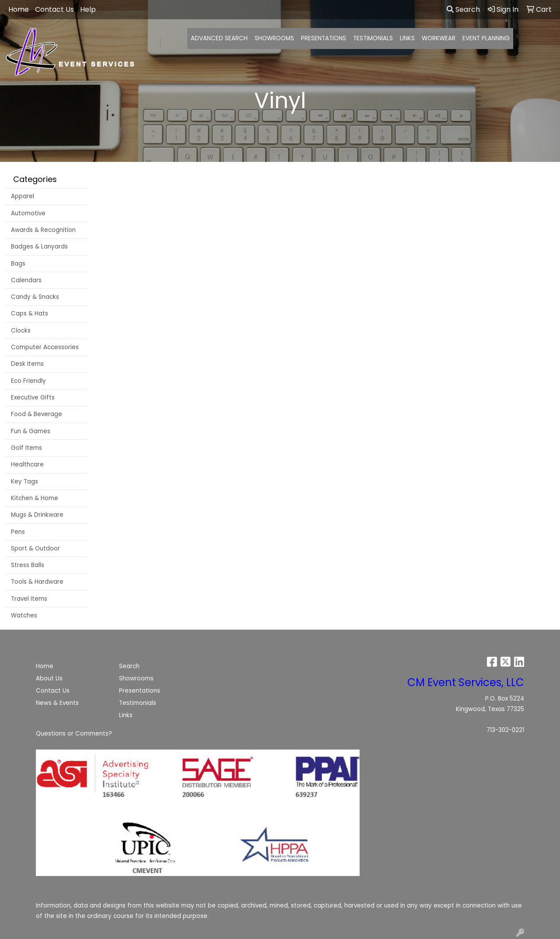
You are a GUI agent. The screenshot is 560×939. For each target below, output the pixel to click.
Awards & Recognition (43, 230)
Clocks (21, 331)
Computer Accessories (45, 347)
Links (126, 715)
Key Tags (24, 482)
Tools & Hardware (37, 582)
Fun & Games (31, 431)
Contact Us (53, 691)
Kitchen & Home (35, 498)
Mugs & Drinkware (37, 515)
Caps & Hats (30, 314)
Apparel (23, 196)
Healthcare (27, 464)
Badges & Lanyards (39, 247)
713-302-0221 (505, 730)
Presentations (140, 691)
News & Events (57, 703)
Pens (18, 532)
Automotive (28, 213)
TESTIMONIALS (373, 38)
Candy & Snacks (35, 297)
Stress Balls (28, 565)
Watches (24, 615)
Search (463, 9)
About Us (49, 678)
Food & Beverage (37, 414)
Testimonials (138, 703)
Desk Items (27, 364)
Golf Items (26, 448)
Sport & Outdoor (35, 548)
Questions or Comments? (74, 734)
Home (45, 666)
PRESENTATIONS (324, 38)
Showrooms (136, 678)
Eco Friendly (28, 381)
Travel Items (29, 599)
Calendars (26, 280)
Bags (18, 264)
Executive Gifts (33, 398)
